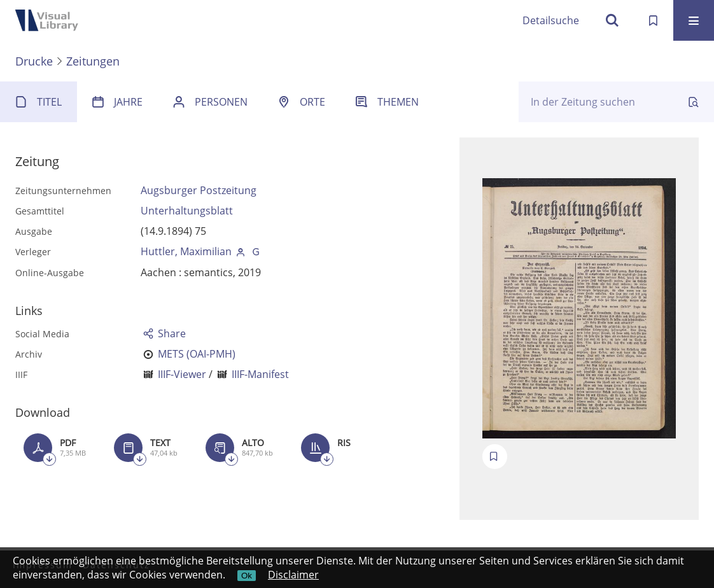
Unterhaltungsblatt (187, 211)
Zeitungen (93, 61)
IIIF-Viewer (182, 374)
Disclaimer (293, 575)
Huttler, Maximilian (186, 251)
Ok (247, 576)
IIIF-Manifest (260, 374)
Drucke (34, 61)
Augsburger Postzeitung (199, 190)
